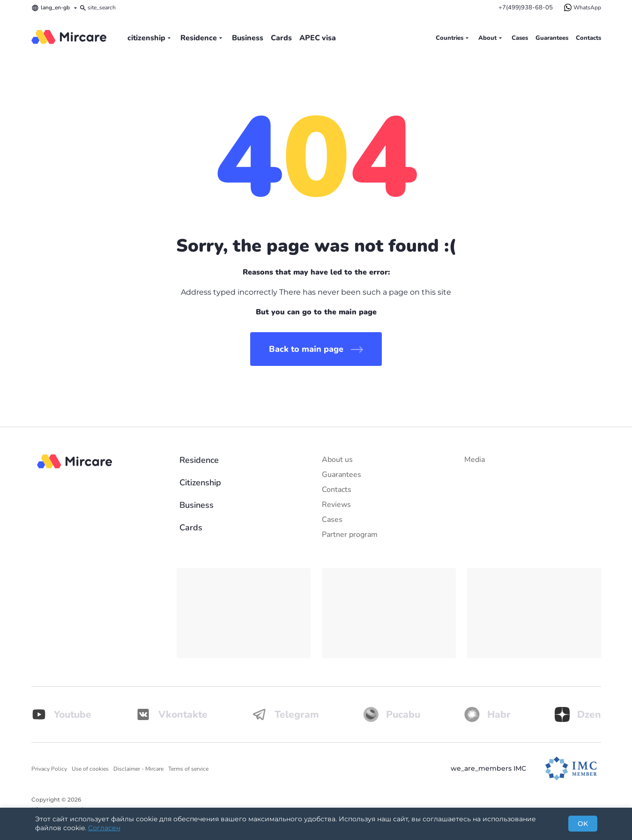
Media (475, 460)
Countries (453, 38)
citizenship (150, 38)
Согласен (104, 828)
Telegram (285, 714)
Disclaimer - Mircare (138, 769)
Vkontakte (171, 714)
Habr (487, 714)
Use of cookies (90, 769)
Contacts (588, 38)
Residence (202, 38)
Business (248, 38)
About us (337, 460)
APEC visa (318, 38)
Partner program (350, 535)
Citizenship (200, 483)
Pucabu (392, 714)
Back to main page (316, 349)
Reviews (336, 505)
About (491, 38)
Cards (281, 38)
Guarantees (552, 38)
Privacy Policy (49, 769)
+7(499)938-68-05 (526, 7)
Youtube (61, 714)
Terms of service (188, 769)
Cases (520, 38)
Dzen (578, 714)
